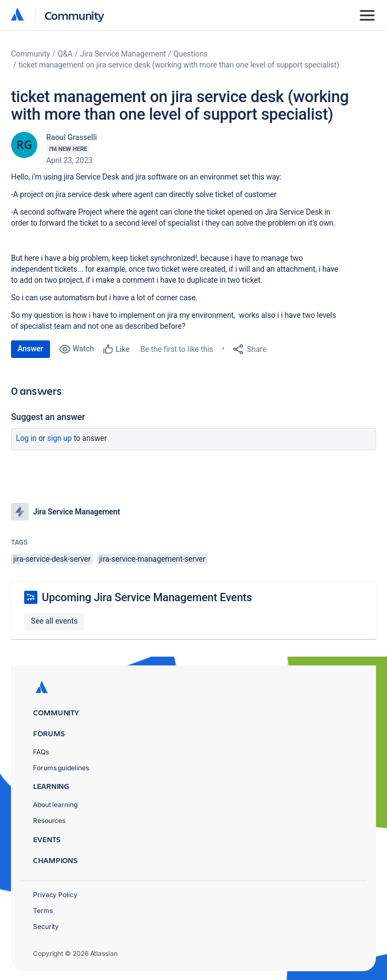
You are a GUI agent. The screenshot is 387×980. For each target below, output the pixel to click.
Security (46, 926)
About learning (55, 805)
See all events (54, 621)
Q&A (65, 54)
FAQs (41, 752)
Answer (31, 349)
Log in (26, 438)
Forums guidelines (61, 768)
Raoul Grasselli (71, 137)
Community (74, 15)
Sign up (60, 438)
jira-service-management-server (152, 559)
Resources (49, 821)
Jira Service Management (123, 54)
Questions (191, 54)
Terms (43, 911)
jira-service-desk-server (52, 559)
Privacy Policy (55, 895)
